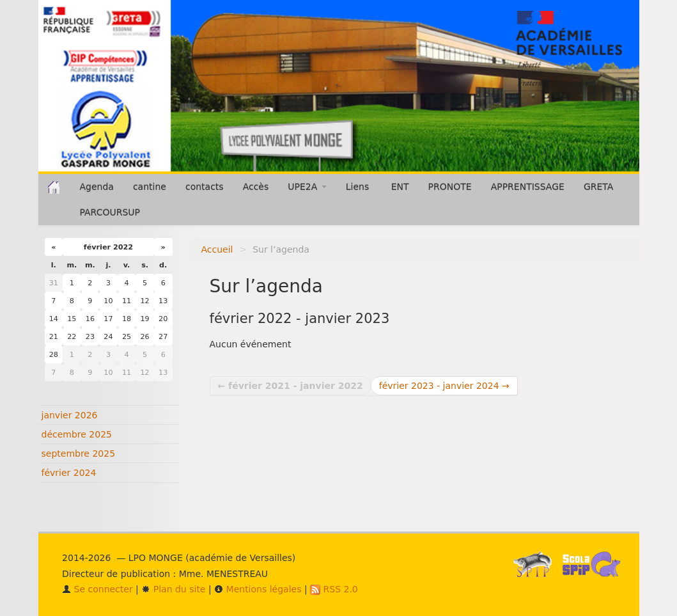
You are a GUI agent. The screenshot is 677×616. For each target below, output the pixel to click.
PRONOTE (450, 187)
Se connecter (97, 589)
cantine (150, 187)
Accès (256, 187)
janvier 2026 (70, 415)
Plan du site (173, 589)
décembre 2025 (77, 434)
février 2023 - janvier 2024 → (444, 386)
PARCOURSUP (110, 212)
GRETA (598, 187)
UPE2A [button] (307, 187)
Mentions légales (258, 589)
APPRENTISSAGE (528, 187)
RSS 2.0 (334, 589)
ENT (400, 187)
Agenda (97, 187)
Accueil (217, 249)
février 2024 (69, 473)
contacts (205, 187)
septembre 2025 (79, 454)
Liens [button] (359, 187)
